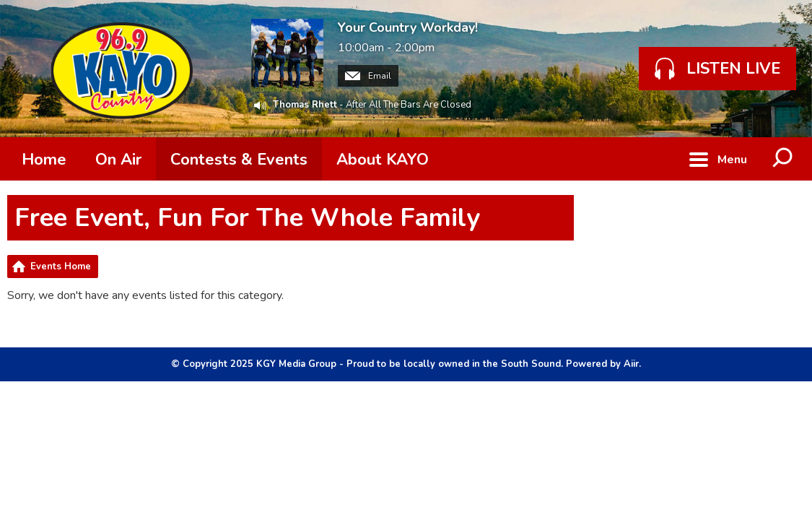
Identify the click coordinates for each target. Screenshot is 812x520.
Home (44, 160)
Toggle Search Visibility (783, 159)
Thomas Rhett (305, 105)
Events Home (61, 266)
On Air (118, 160)
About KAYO (383, 160)
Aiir (631, 364)
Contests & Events (239, 160)
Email (368, 76)
